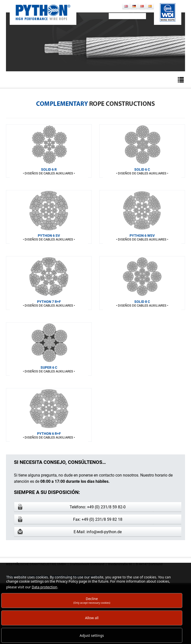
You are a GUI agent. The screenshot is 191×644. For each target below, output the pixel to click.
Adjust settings (92, 635)
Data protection (45, 587)
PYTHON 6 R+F (49, 434)
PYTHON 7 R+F (49, 302)
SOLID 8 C (142, 302)
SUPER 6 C (49, 367)
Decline (92, 600)
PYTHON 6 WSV (142, 236)
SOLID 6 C (142, 169)
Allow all (92, 618)
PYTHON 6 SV (49, 236)
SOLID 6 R (49, 169)
